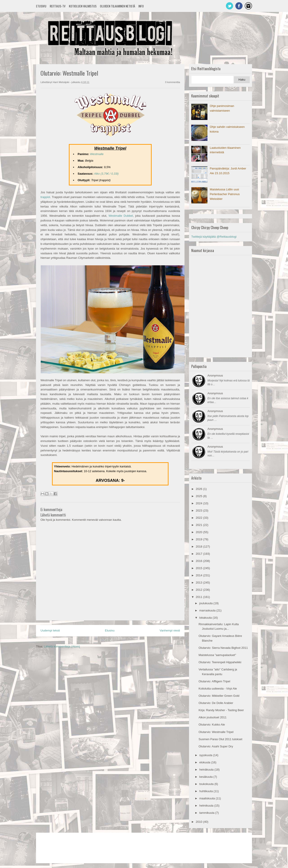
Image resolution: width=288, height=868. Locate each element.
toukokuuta (207, 784)
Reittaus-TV (58, 6)
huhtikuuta (207, 791)
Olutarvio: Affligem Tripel (214, 681)
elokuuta (205, 762)
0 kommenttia (173, 82)
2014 (199, 575)
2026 (199, 489)
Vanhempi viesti (170, 630)
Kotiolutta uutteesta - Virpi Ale (218, 689)
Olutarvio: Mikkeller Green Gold (219, 696)
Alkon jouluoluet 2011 (212, 717)
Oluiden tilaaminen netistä (117, 6)
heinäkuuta (207, 770)
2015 (199, 568)
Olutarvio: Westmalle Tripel (216, 732)
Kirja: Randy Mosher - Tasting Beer (221, 710)
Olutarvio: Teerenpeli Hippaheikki (220, 662)
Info (141, 6)
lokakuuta (206, 618)
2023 (199, 511)
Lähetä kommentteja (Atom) (62, 646)
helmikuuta (207, 806)
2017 (199, 554)
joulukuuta (206, 603)
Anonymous (215, 375)
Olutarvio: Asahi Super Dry (216, 746)
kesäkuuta (206, 777)
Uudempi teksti (50, 630)
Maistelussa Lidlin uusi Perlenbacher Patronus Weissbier (225, 194)
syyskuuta (206, 755)
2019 (199, 539)
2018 (199, 547)
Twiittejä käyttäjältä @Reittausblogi (214, 237)
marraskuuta (208, 610)
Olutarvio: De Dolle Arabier (216, 703)
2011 (199, 597)
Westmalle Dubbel (121, 216)
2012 (199, 590)
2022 (199, 518)
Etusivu (41, 6)
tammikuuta (207, 813)
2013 (199, 583)
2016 (199, 561)
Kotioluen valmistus (83, 6)
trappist (45, 197)
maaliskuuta (208, 798)
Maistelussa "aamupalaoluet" (217, 655)
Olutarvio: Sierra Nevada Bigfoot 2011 (223, 648)
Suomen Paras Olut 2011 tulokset (220, 739)
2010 (199, 822)
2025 (199, 496)
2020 (199, 532)
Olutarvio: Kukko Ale (212, 725)
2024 (199, 503)
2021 (199, 525)
